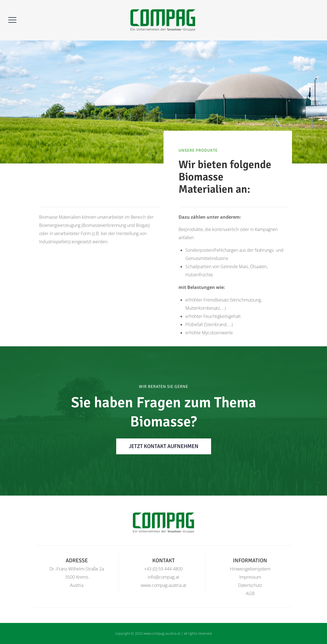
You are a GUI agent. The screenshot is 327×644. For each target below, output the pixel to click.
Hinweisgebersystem (250, 569)
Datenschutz (250, 585)
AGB (250, 593)
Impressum (250, 577)
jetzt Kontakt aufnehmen (164, 446)
